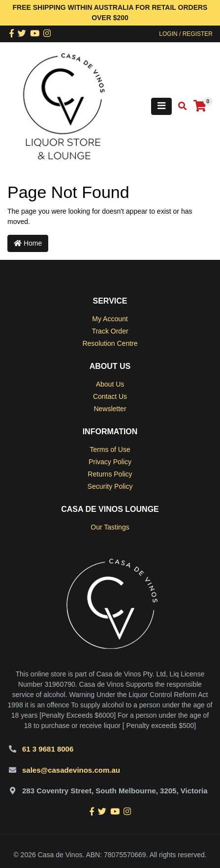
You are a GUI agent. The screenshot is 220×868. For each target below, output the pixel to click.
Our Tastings (110, 527)
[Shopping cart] (200, 106)
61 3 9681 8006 (48, 749)
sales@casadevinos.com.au (71, 770)
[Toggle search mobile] (179, 106)
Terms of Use (110, 449)
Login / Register (186, 34)
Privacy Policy (110, 462)
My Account (110, 319)
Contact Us (110, 396)
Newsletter (110, 409)
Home (28, 243)
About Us (110, 384)
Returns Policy (110, 474)
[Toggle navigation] (161, 106)
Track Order (110, 331)
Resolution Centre (110, 343)
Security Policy (110, 486)
